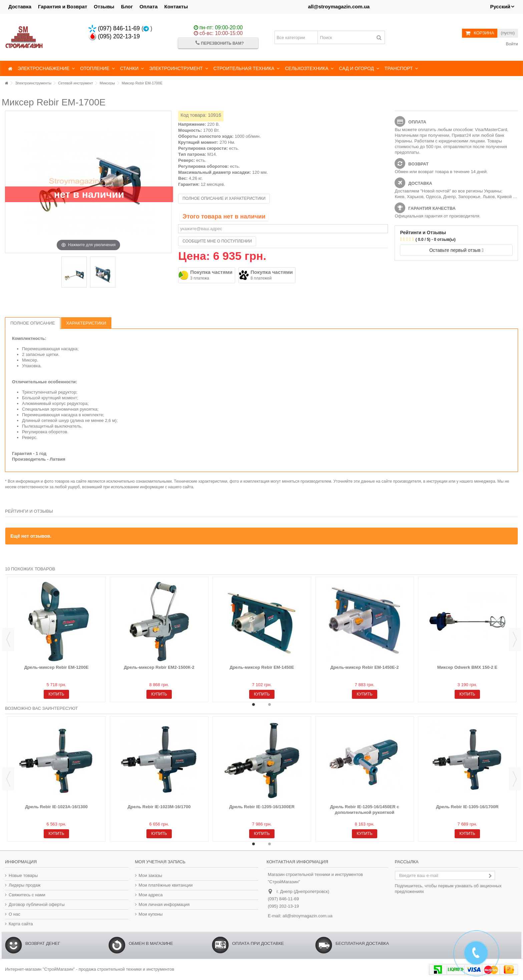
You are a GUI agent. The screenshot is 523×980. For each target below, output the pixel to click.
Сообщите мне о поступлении (217, 241)
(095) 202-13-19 (114, 36)
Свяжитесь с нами (27, 895)
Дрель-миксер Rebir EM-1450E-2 (365, 667)
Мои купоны (151, 914)
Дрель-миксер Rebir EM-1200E (56, 667)
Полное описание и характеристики (224, 198)
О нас (15, 914)
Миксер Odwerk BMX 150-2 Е (467, 667)
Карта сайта (21, 924)
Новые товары (23, 875)
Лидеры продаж (25, 885)
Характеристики (86, 323)
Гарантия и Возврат (63, 7)
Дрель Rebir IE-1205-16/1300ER (262, 807)
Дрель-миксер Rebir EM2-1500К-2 (159, 667)
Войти (511, 44)
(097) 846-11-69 (114, 28)
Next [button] (515, 639)
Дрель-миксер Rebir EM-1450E (262, 667)
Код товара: (193, 115)
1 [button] (253, 704)
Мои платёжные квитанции (166, 885)
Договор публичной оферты (37, 904)
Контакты (176, 7)
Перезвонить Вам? (220, 43)
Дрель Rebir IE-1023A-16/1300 (56, 807)
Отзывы (104, 7)
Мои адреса (151, 895)
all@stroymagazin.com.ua (339, 7)
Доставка (20, 7)
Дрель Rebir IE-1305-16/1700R (467, 807)
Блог (127, 7)
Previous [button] (8, 639)
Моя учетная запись (160, 862)
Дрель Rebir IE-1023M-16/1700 (159, 807)
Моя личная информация (164, 904)
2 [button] (270, 704)
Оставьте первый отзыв (456, 250)
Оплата (148, 7)
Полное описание (33, 323)
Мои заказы (151, 875)
